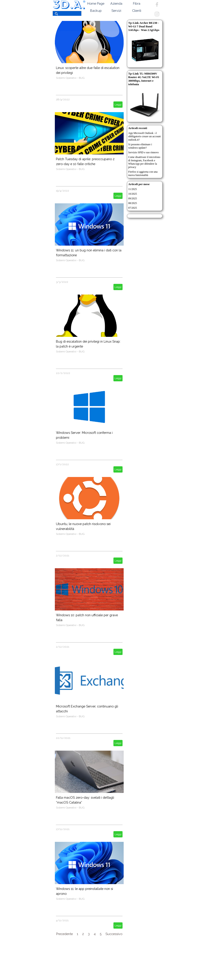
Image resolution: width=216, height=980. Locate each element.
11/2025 (133, 189)
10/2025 (133, 194)
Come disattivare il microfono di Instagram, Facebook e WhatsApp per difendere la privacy (144, 162)
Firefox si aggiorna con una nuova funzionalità (143, 173)
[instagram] (157, 14)
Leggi (118, 105)
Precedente (64, 934)
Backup (96, 11)
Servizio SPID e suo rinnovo (144, 152)
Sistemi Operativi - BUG (70, 78)
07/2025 (133, 208)
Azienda (116, 3)
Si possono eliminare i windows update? (140, 146)
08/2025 (133, 203)
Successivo (114, 934)
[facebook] (157, 4)
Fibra (137, 3)
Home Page (96, 3)
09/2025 (133, 198)
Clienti (137, 11)
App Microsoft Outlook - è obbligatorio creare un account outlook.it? (145, 136)
